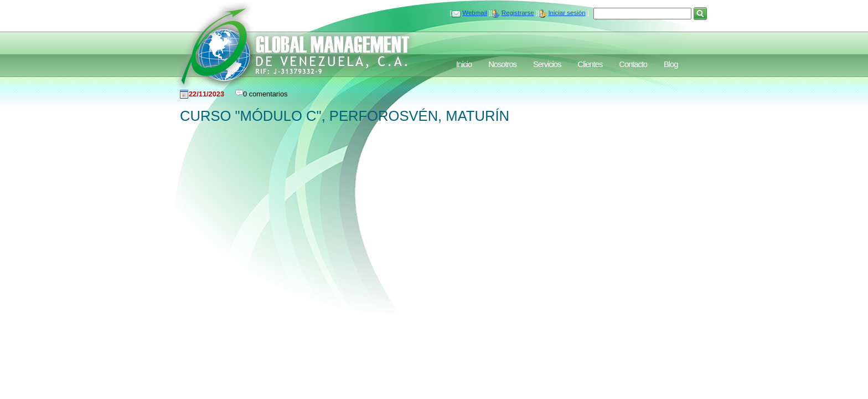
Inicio (464, 64)
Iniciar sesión (567, 13)
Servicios (547, 64)
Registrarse (518, 13)
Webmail (475, 13)
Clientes (590, 64)
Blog (671, 64)
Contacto (633, 64)
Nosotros (502, 64)
